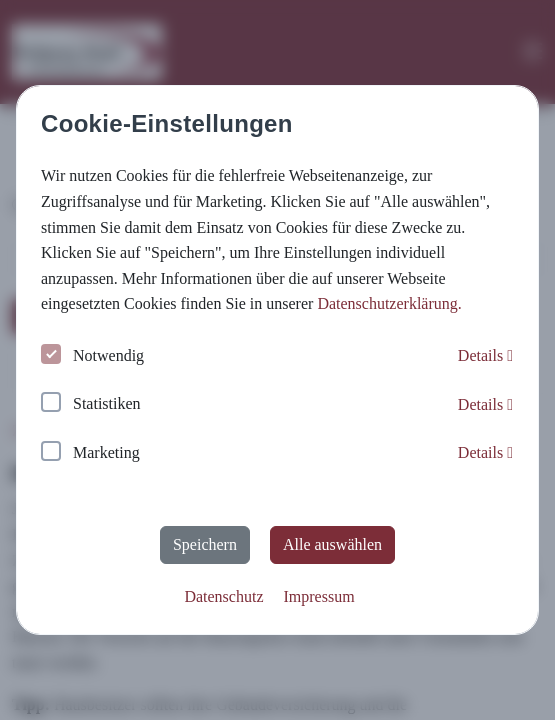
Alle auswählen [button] (332, 544)
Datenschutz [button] (223, 596)
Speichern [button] (205, 544)
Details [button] (485, 355)
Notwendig (92, 356)
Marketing (90, 453)
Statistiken (91, 404)
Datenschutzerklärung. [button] (389, 303)
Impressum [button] (318, 596)
